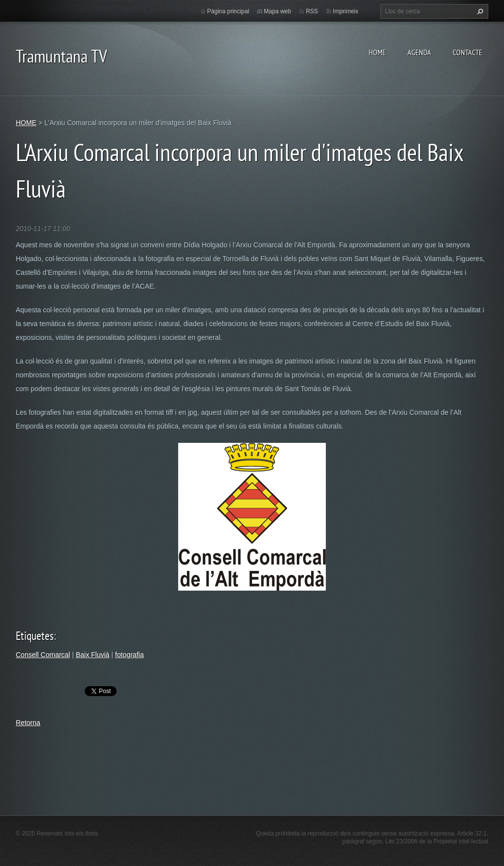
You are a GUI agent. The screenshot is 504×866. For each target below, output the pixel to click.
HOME (377, 52)
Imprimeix (346, 11)
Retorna (28, 723)
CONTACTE (468, 52)
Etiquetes (35, 636)
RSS (312, 11)
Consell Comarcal (43, 655)
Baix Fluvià (93, 655)
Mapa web (277, 11)
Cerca (479, 11)
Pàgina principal (228, 11)
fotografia (129, 655)
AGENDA (419, 52)
